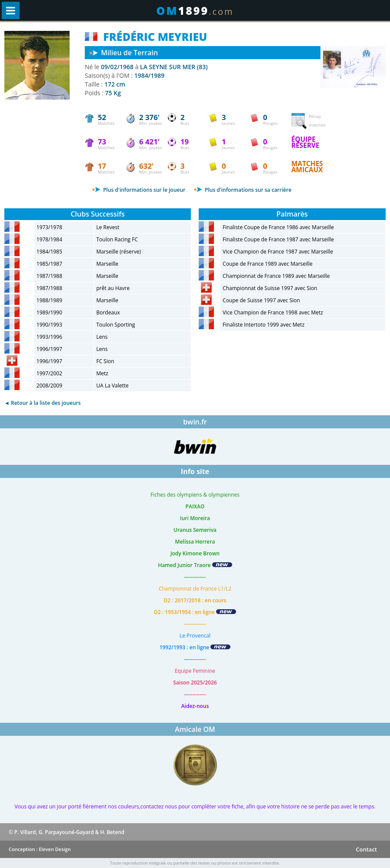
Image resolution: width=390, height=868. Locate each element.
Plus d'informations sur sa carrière (242, 190)
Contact (366, 849)
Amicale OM (195, 729)
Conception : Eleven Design (40, 849)
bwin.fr (195, 422)
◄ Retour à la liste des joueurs (43, 403)
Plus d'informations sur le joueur (138, 190)
